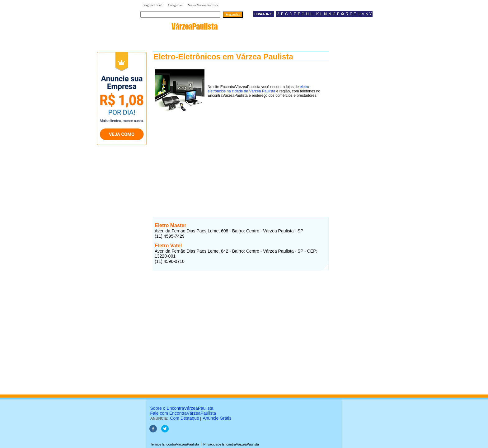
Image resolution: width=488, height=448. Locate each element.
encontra (180, 26)
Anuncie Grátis (217, 418)
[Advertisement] (241, 158)
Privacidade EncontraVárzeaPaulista (231, 444)
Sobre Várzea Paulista (203, 5)
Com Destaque (184, 418)
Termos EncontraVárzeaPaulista (174, 444)
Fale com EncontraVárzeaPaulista (183, 413)
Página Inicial (153, 5)
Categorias (175, 5)
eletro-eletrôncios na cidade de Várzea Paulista (259, 89)
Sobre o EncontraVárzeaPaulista (182, 408)
